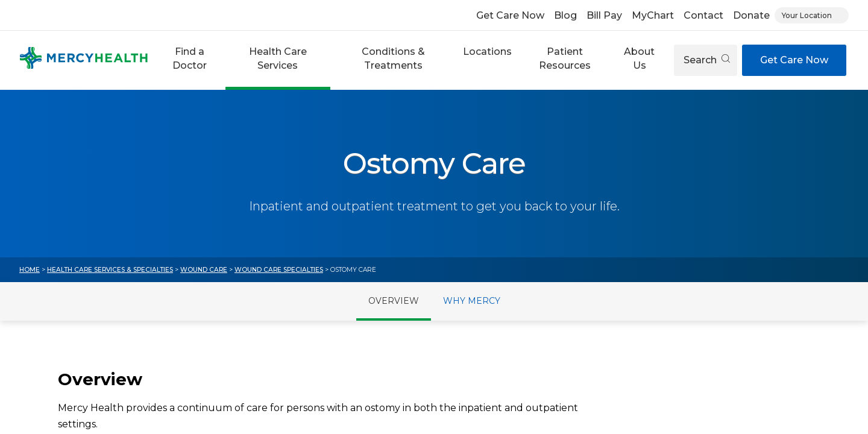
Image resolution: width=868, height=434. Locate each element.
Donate (751, 15)
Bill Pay (604, 15)
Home (30, 270)
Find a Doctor (190, 58)
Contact (703, 15)
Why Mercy (472, 301)
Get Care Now (510, 15)
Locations (487, 52)
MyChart (653, 15)
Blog (565, 15)
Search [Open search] (707, 60)
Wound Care (204, 270)
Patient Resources (565, 58)
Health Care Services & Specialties (110, 270)
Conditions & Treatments (393, 58)
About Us (639, 58)
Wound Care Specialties (279, 270)
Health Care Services (278, 58)
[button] (189, 60)
